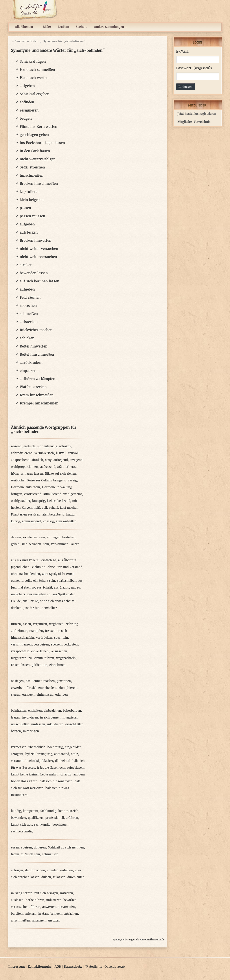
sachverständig (22, 831)
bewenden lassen (34, 273)
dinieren (40, 847)
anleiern (30, 914)
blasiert (48, 761)
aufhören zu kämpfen (38, 379)
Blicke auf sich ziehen (61, 474)
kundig (16, 811)
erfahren (72, 818)
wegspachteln (66, 658)
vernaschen (59, 651)
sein (42, 537)
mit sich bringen (46, 893)
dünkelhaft (63, 761)
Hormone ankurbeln (26, 487)
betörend (64, 501)
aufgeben (27, 86)
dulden (46, 877)
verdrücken (44, 638)
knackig (48, 521)
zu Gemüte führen (41, 658)
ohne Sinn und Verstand (65, 567)
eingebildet (73, 747)
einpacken (28, 371)
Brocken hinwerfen (36, 240)
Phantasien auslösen (26, 515)
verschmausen (21, 644)
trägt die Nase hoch (51, 768)
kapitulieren (30, 192)
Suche (82, 27)
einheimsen (45, 695)
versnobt (17, 761)
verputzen (40, 624)
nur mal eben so (39, 594)
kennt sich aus (21, 825)
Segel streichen (32, 167)
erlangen (62, 695)
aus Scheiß (44, 588)
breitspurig (44, 754)
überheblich (37, 747)
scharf (53, 508)
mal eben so (26, 588)
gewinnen (64, 681)
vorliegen (54, 537)
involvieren (30, 718)
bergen (16, 731)
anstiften (54, 921)
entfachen (71, 914)
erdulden (67, 870)
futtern (16, 624)
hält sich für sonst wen (56, 781)
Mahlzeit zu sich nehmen (66, 847)
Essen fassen (20, 665)
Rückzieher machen (36, 330)
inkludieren (55, 724)
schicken (27, 338)
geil (44, 508)
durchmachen (35, 870)
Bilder (47, 27)
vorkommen (60, 544)
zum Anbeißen (66, 521)
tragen (16, 718)
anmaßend (62, 754)
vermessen (19, 747)
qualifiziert (36, 818)
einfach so (49, 560)
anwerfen (49, 907)
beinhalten (19, 711)
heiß (37, 508)
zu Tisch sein (31, 854)
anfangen (39, 921)
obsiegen (17, 681)
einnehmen (57, 665)
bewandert (18, 818)
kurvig (16, 521)
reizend (16, 446)
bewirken (70, 900)
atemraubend (31, 521)
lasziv (70, 515)
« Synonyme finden (25, 41)
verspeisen (41, 644)
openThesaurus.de (154, 940)
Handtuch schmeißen (37, 70)
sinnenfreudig (47, 446)
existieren (30, 537)
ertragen (17, 870)
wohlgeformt (73, 494)
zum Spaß (49, 574)
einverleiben (40, 651)
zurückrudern (31, 363)
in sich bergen (50, 718)
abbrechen (28, 306)
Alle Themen (26, 27)
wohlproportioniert (25, 467)
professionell (55, 818)
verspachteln (20, 651)
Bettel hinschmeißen (37, 354)
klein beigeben (32, 200)
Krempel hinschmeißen (39, 403)
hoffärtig (65, 774)
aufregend (61, 460)
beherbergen (72, 711)
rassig (73, 480)
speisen (56, 644)
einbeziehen (52, 711)
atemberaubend (53, 515)
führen (35, 907)
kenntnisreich (68, 811)
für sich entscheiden (41, 688)
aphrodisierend (22, 453)
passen (25, 208)
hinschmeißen (32, 175)
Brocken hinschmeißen (39, 184)
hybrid (30, 754)
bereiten (17, 914)
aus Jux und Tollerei (25, 560)
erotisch (29, 446)
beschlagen (60, 825)
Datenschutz (73, 967)
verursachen (20, 907)
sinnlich (37, 460)
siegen (16, 695)
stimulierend (52, 494)
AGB (58, 967)
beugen (26, 118)
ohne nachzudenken (26, 574)
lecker (51, 501)
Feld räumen (30, 297)
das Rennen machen (40, 681)
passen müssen (32, 216)
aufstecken (29, 232)
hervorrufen (66, 907)
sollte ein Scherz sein (40, 581)
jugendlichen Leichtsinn (28, 567)
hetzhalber (49, 608)
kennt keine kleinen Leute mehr (34, 774)
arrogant (17, 754)
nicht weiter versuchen (39, 249)
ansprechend (20, 460)
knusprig (39, 501)
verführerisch (44, 453)
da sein (16, 537)
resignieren (29, 110)
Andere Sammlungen (110, 27)
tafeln (15, 854)
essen (27, 624)
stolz (75, 754)
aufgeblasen (75, 768)
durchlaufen (76, 877)
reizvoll (73, 453)
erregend (76, 460)
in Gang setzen (22, 893)
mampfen (36, 631)
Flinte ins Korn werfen (39, 127)
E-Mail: (182, 51)
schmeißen (29, 314)
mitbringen (31, 731)
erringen (28, 695)
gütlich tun (40, 665)
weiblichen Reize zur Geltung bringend (39, 480)
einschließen (74, 724)
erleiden (53, 870)
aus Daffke (30, 601)
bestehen (69, 537)
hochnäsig (33, 761)
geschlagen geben (34, 135)
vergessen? (203, 68)
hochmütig (55, 747)
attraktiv (65, 446)
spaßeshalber (66, 581)
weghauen (56, 624)
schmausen (50, 854)
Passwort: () (194, 68)
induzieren (54, 900)
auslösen (17, 900)
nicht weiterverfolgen (38, 159)
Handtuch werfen (34, 78)
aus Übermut (67, 560)
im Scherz (18, 594)
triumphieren (67, 688)
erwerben (18, 688)
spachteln (61, 638)
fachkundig (48, 811)
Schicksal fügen (33, 61)
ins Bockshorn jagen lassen (42, 143)
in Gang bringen (50, 914)
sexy (48, 460)
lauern (75, 544)
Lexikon (63, 27)
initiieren (67, 893)
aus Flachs (61, 588)
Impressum (17, 967)
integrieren (70, 718)
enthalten (35, 711)
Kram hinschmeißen (37, 395)
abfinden (27, 102)
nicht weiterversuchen (38, 257)
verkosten (71, 644)
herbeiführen (35, 900)
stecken (26, 265)
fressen (50, 631)
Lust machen (69, 508)
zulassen (59, 877)
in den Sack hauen (35, 151)
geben (15, 544)
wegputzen (19, 658)
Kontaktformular (40, 967)
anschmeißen (21, 921)
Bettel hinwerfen (34, 346)
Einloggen (186, 87)
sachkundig (42, 825)
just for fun (32, 608)
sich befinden (31, 544)
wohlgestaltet (21, 501)
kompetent (31, 811)
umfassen (38, 724)
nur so (75, 588)
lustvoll (61, 453)
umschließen (20, 724)
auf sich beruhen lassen (40, 281)
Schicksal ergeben (35, 94)
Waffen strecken (33, 387)
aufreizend (48, 467)
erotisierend (33, 494)
